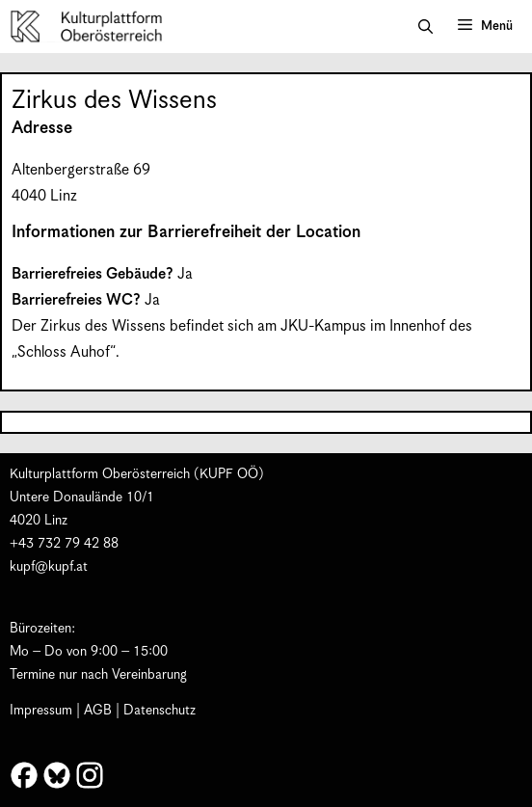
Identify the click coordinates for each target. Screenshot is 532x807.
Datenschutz (160, 711)
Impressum (41, 711)
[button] (426, 27)
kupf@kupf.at (49, 567)
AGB (98, 711)
